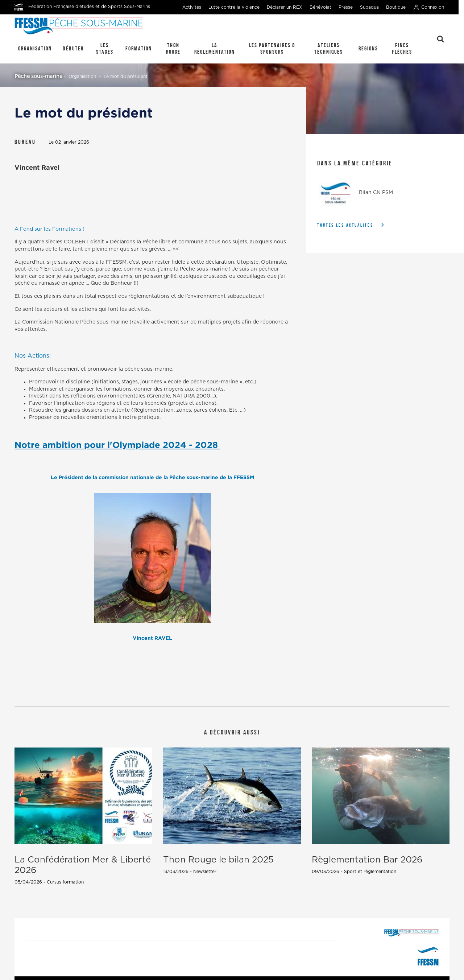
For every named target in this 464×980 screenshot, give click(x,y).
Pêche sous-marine (38, 77)
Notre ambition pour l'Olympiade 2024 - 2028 (117, 445)
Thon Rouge (173, 48)
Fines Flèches (402, 48)
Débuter (73, 48)
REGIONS (368, 48)
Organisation (35, 48)
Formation (139, 48)
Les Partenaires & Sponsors (272, 48)
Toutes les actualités (345, 225)
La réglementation (215, 48)
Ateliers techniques (329, 48)
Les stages (105, 48)
